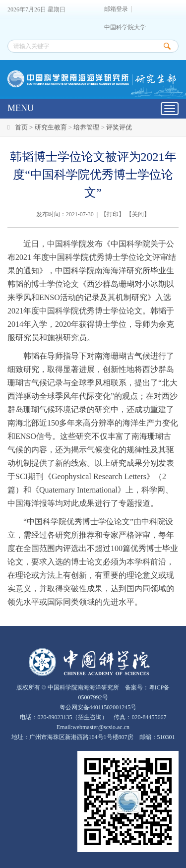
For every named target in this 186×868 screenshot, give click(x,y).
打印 (113, 214)
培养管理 (86, 127)
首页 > (25, 127)
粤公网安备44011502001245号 (97, 707)
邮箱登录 (116, 9)
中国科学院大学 (125, 28)
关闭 (138, 214)
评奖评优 (119, 127)
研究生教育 (51, 127)
